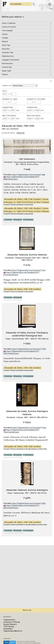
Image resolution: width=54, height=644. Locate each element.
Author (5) (20, 133)
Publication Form (8, 56)
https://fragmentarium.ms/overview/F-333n (29, 349)
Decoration (6, 49)
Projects (5, 74)
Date (5, 91)
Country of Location (9, 27)
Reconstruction (7, 63)
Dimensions (8, 107)
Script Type (6, 45)
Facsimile (18, 220)
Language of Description (11, 60)
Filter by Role (8, 133)
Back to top (27, 610)
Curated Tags (7, 67)
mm (18, 110)
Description (29, 220)
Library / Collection (9, 23)
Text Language (7, 31)
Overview (9, 220)
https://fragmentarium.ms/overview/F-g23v (29, 503)
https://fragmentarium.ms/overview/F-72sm (29, 428)
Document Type (8, 52)
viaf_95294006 (12, 129)
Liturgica (5, 38)
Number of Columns (36, 99)
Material (5, 41)
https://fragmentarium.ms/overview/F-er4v (29, 270)
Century (5, 34)
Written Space (9, 116)
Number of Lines (10, 99)
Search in (20, 86)
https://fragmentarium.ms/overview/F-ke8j (28, 175)
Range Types (7, 71)
